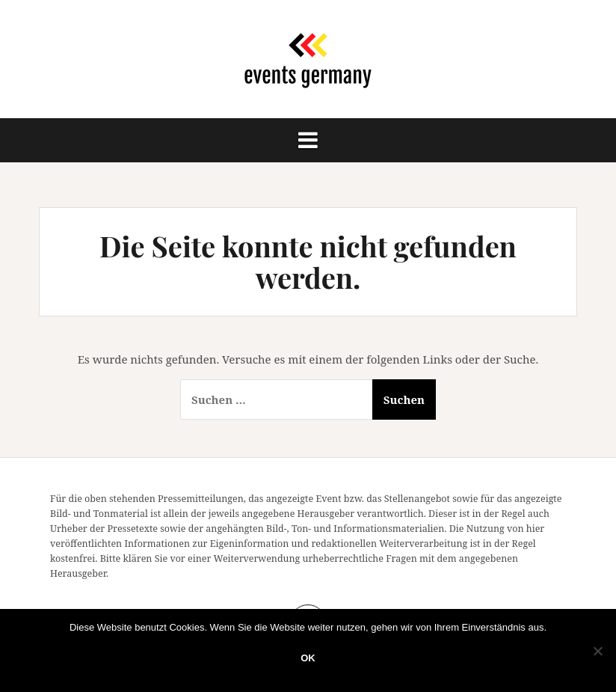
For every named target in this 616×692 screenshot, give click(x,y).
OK (308, 658)
